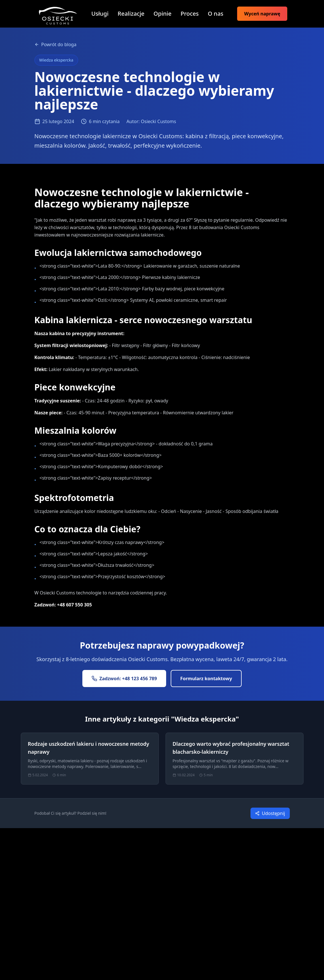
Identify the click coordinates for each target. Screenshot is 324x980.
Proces (190, 14)
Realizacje (131, 14)
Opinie (163, 14)
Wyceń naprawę (262, 14)
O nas (216, 14)
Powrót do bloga (56, 44)
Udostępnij (270, 813)
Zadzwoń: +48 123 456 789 (124, 679)
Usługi (100, 14)
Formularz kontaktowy (206, 679)
